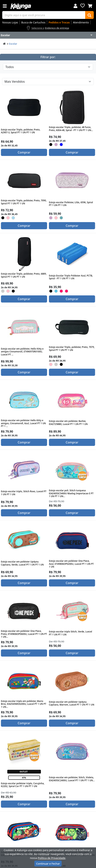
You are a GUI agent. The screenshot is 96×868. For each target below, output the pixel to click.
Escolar (13, 44)
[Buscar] (89, 15)
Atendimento (81, 22)
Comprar (24, 152)
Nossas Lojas (10, 22)
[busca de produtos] (44, 15)
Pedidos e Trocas (59, 22)
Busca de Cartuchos (33, 22)
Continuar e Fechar (48, 864)
